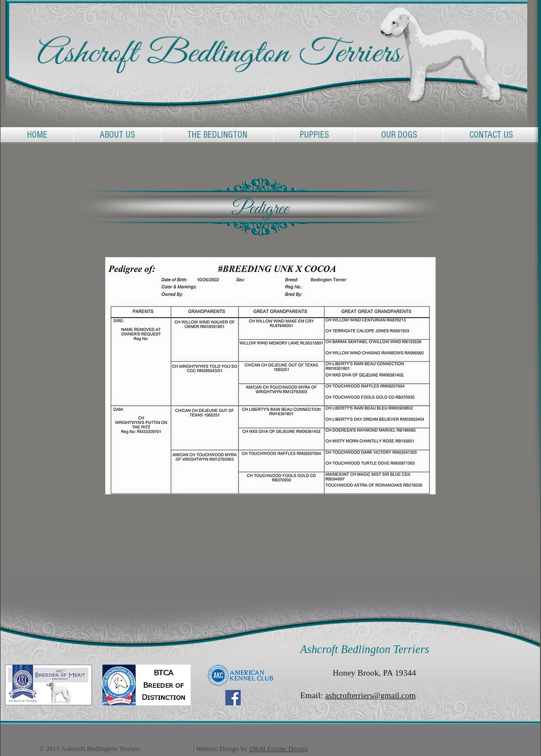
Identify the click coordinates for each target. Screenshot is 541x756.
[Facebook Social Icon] (233, 698)
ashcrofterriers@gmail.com (370, 695)
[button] (217, 135)
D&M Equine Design (279, 749)
